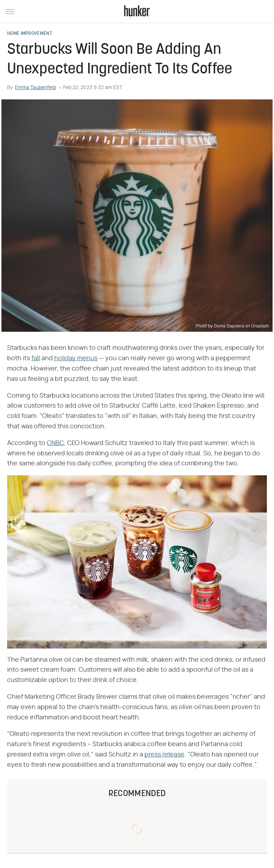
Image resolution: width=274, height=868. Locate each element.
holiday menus (76, 358)
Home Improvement (30, 34)
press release (164, 755)
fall (36, 358)
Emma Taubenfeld (35, 88)
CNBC (55, 443)
